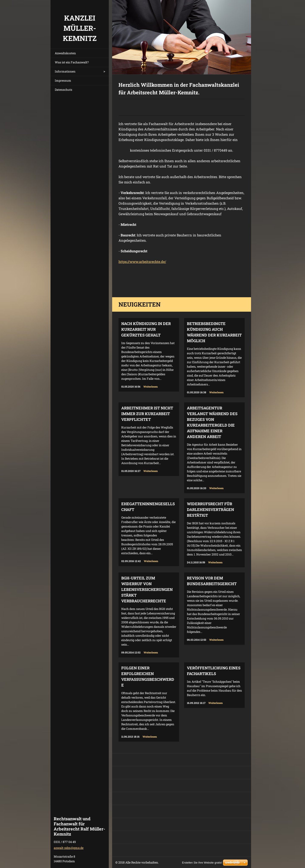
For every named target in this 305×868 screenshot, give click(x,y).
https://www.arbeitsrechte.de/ (142, 262)
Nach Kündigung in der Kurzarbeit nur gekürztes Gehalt (146, 329)
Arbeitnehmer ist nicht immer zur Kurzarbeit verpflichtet (147, 414)
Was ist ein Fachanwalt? (72, 62)
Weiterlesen (151, 387)
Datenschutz (64, 90)
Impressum (63, 80)
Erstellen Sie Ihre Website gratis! (202, 863)
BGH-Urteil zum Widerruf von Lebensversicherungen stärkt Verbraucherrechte (147, 589)
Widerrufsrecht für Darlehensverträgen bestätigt (210, 509)
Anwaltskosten (65, 53)
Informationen (65, 71)
